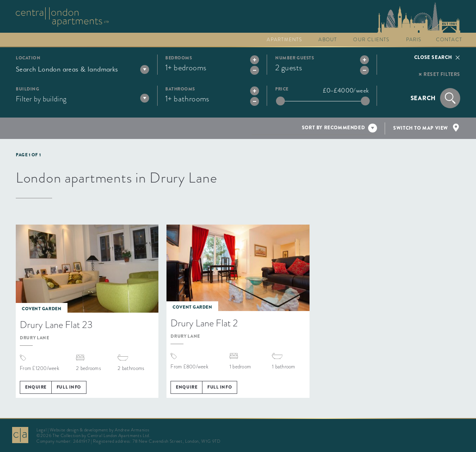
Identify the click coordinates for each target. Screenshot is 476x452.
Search (423, 98)
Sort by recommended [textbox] (333, 128)
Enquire (36, 387)
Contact (449, 40)
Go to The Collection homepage (62, 17)
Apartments (284, 40)
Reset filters (442, 74)
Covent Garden (42, 309)
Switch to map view (421, 128)
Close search (433, 57)
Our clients (371, 40)
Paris (414, 40)
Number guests (295, 58)
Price (282, 89)
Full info (69, 387)
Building (27, 89)
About (328, 40)
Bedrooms (179, 58)
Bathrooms (180, 89)
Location (28, 58)
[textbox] (82, 69)
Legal (41, 430)
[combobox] (82, 69)
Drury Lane (35, 338)
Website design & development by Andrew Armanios (99, 430)
